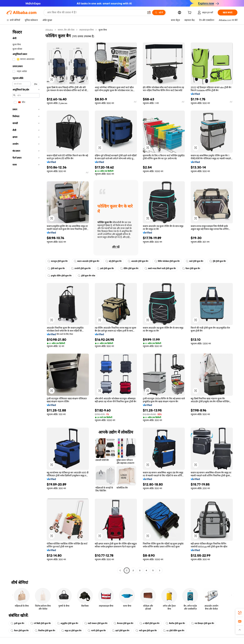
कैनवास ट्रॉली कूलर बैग (123, 623)
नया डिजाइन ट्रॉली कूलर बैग (203, 623)
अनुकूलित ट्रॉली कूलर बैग (68, 623)
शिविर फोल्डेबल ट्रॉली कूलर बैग (167, 261)
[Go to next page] (160, 570)
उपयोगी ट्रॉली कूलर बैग (81, 269)
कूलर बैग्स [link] (103, 30)
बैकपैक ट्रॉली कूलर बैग (175, 623)
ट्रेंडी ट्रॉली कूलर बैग (218, 261)
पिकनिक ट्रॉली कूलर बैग (45, 631)
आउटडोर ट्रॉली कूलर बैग (138, 261)
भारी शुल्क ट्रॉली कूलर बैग (146, 631)
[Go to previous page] (120, 570)
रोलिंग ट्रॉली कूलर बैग (129, 269)
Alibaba (49, 30)
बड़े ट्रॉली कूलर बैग (114, 261)
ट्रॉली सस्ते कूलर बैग (56, 269)
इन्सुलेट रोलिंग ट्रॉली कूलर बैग (60, 276)
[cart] (190, 13)
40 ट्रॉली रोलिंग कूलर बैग (174, 631)
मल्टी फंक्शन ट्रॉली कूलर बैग (96, 623)
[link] (240, 613)
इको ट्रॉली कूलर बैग (105, 269)
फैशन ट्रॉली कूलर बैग (191, 269)
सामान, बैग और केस (66, 30)
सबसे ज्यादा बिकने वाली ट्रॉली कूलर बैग (160, 269)
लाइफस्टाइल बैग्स (86, 30)
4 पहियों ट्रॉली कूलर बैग (149, 623)
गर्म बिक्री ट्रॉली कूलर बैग (41, 623)
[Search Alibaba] (96, 13)
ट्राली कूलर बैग (17, 623)
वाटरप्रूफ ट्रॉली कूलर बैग (58, 261)
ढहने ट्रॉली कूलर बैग (121, 631)
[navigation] (25, 301)
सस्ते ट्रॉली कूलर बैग (195, 261)
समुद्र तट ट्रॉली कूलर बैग (71, 631)
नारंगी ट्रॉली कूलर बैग (97, 631)
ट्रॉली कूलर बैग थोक (86, 276)
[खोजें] (159, 13)
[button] (149, 13)
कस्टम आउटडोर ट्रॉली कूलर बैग (87, 261)
